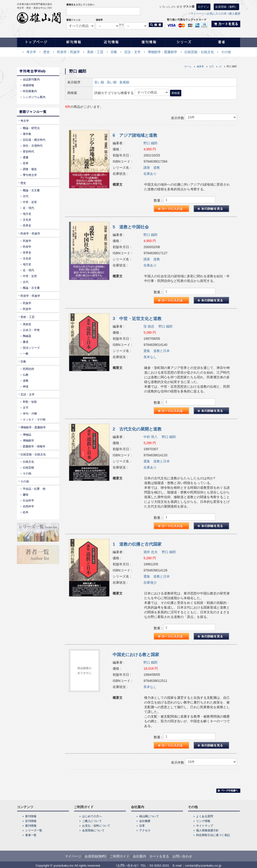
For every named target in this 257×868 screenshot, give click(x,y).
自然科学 (28, 506)
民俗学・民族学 (68, 52)
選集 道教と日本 (157, 351)
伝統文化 (28, 462)
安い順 (99, 82)
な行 (211, 66)
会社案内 (139, 856)
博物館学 (28, 441)
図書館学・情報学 (34, 446)
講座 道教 (152, 168)
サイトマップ (205, 826)
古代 (26, 196)
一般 (26, 354)
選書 (26, 157)
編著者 (200, 66)
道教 (26, 381)
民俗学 (27, 247)
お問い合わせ (182, 856)
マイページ (198, 14)
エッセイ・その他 (34, 419)
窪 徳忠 (149, 326)
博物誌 (27, 435)
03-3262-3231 (160, 866)
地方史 (27, 214)
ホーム (188, 66)
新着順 (124, 82)
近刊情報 (31, 821)
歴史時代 (28, 152)
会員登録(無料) (96, 856)
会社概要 (145, 821)
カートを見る (159, 856)
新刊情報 (31, 816)
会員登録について (93, 830)
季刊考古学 (30, 175)
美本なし (150, 357)
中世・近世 (30, 202)
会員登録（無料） (226, 7)
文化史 (27, 220)
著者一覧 (31, 835)
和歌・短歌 (30, 402)
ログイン (203, 7)
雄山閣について (149, 816)
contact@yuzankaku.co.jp (203, 866)
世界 (26, 163)
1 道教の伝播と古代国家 (137, 544)
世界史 (27, 226)
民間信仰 (28, 369)
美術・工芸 (95, 52)
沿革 (142, 826)
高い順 (112, 82)
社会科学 (28, 500)
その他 (226, 52)
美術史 (27, 324)
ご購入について (92, 821)
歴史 (47, 52)
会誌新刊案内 (31, 79)
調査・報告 (30, 169)
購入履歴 (235, 14)
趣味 (26, 495)
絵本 (26, 512)
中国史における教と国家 (136, 655)
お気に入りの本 (217, 14)
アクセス (145, 830)
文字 (26, 408)
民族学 (27, 241)
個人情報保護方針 (207, 830)
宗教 (114, 52)
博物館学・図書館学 (162, 52)
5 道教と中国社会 (131, 227)
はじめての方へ (92, 816)
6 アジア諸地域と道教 (135, 135)
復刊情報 (31, 826)
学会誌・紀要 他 (34, 489)
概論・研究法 (31, 128)
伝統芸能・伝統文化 (199, 52)
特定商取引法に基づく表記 (213, 835)
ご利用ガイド (120, 856)
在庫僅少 (150, 583)
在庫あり (150, 174)
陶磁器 (27, 336)
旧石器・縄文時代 (34, 140)
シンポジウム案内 (34, 97)
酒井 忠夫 (150, 552)
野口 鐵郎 (150, 143)
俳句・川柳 (30, 414)
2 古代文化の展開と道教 (137, 429)
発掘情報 (28, 85)
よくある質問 (205, 816)
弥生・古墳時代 (33, 146)
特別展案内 (30, 91)
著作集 (27, 134)
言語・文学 (132, 52)
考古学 (31, 52)
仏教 (26, 375)
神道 (26, 387)
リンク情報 (203, 821)
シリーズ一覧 (34, 830)
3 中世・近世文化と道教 (137, 319)
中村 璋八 (150, 437)
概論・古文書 (31, 190)
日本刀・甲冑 (31, 330)
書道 (26, 342)
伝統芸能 (28, 468)
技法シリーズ (31, 348)
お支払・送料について (96, 826)
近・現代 (28, 208)
